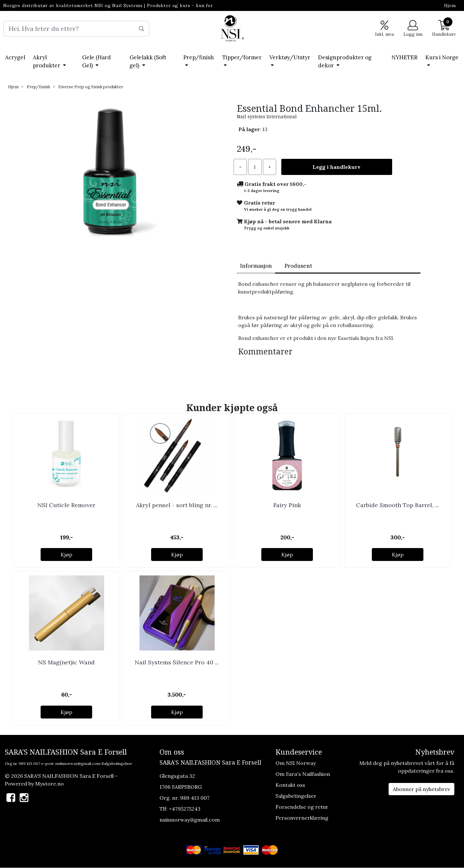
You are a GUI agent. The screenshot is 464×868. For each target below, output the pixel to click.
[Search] (76, 29)
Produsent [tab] (298, 266)
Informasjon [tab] (256, 266)
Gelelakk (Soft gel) (148, 62)
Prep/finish (199, 57)
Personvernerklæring (302, 818)
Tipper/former (242, 57)
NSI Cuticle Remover (66, 505)
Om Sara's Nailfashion (303, 774)
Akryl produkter (47, 62)
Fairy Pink (287, 505)
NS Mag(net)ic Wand (66, 662)
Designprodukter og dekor (345, 62)
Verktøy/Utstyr (290, 57)
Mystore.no (49, 784)
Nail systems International (267, 117)
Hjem (450, 5)
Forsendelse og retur (302, 807)
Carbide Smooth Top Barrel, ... (397, 505)
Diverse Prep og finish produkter (88, 87)
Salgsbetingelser (117, 763)
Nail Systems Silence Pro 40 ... (177, 662)
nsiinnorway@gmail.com (78, 763)
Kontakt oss (290, 785)
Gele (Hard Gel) (97, 62)
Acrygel (15, 57)
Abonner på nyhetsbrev (421, 789)
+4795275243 (185, 809)
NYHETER (405, 57)
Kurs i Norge (442, 57)
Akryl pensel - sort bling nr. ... (177, 505)
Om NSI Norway (296, 763)
